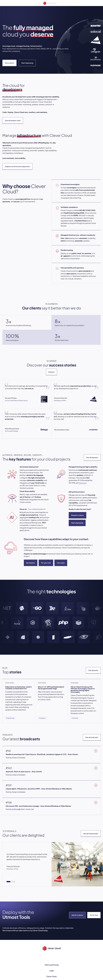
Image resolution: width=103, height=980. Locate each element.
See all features (92, 457)
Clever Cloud (51, 976)
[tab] (8, 882)
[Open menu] (4, 3)
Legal (51, 971)
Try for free (94, 915)
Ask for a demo (77, 915)
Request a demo (78, 515)
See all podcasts (92, 737)
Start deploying (27, 63)
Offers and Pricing (52, 965)
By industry (31, 563)
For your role (46, 563)
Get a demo (9, 63)
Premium (83, 483)
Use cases (61, 563)
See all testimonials (91, 834)
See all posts (93, 670)
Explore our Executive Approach (17, 166)
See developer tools (13, 120)
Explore (51, 372)
